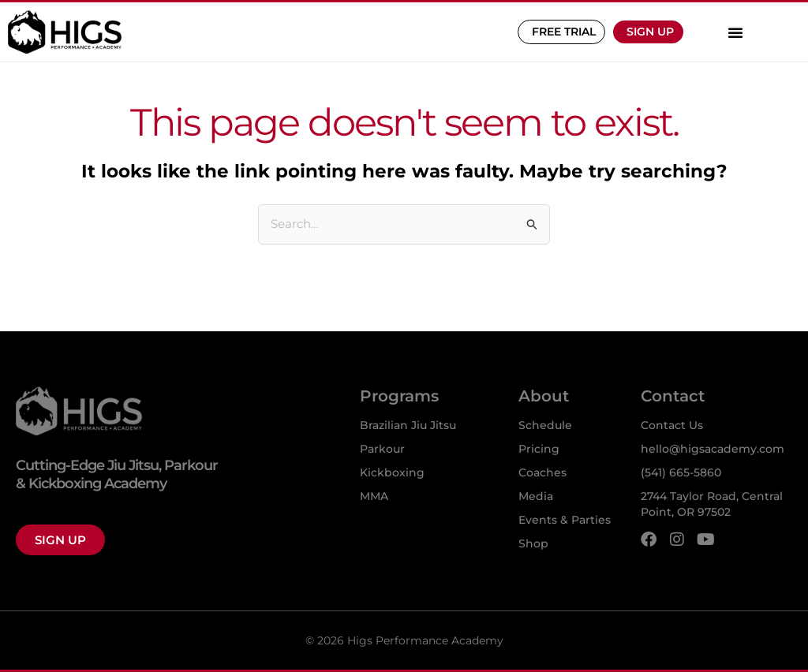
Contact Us (672, 425)
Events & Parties (565, 520)
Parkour (382, 449)
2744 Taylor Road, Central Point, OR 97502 (712, 504)
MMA (374, 496)
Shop (533, 543)
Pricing (539, 449)
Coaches (542, 472)
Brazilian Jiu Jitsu (408, 425)
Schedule (545, 425)
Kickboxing (392, 472)
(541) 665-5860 (681, 472)
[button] (735, 32)
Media (536, 496)
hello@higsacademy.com (713, 449)
